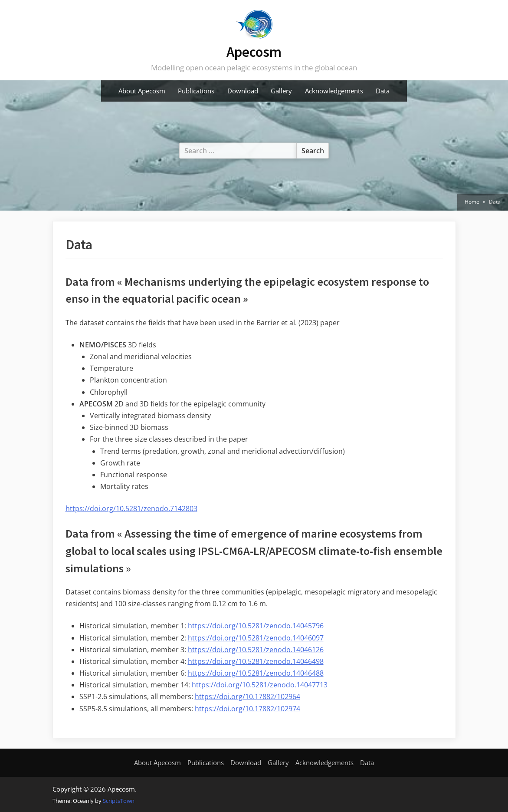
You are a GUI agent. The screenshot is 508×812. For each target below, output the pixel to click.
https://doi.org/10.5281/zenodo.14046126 (256, 650)
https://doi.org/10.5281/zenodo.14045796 (256, 626)
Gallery (281, 91)
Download (243, 91)
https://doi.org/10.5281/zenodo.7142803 (131, 508)
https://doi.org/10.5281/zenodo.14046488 (256, 673)
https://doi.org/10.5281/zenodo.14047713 (260, 685)
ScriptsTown (119, 801)
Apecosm (254, 52)
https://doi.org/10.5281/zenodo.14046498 (256, 661)
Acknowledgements (334, 91)
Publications (196, 91)
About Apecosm (142, 91)
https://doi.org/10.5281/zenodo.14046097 (256, 638)
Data (383, 91)
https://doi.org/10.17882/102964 (247, 696)
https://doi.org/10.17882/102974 (247, 709)
